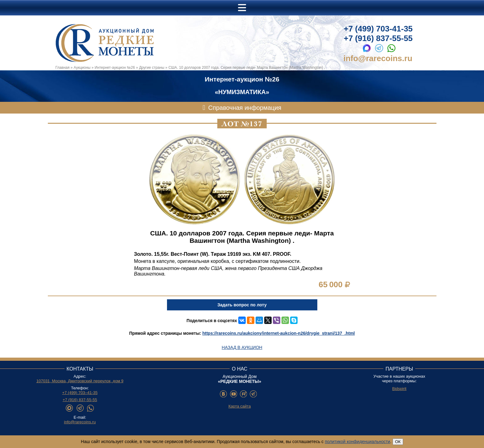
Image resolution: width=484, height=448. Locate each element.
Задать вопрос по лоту (242, 305)
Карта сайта (240, 406)
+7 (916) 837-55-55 (378, 38)
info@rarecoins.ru (378, 58)
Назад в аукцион (242, 347)
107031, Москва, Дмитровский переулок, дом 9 (80, 381)
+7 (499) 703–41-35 (80, 393)
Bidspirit (399, 389)
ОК (398, 442)
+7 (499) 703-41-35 (378, 29)
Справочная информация (245, 108)
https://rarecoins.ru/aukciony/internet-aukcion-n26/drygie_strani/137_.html (278, 333)
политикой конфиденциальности (357, 442)
